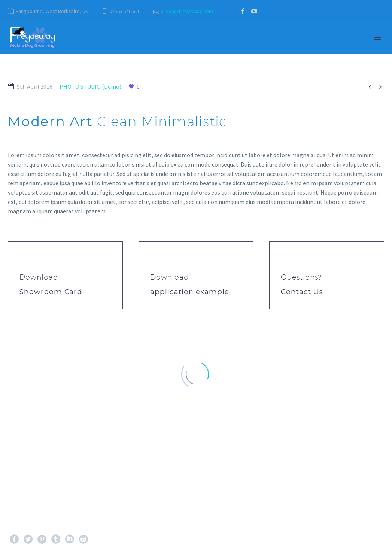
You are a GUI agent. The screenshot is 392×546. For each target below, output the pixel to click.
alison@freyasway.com (187, 11)
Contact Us (302, 292)
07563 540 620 (125, 11)
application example (190, 292)
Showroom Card (51, 292)
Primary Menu (377, 38)
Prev (22, 469)
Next (370, 469)
